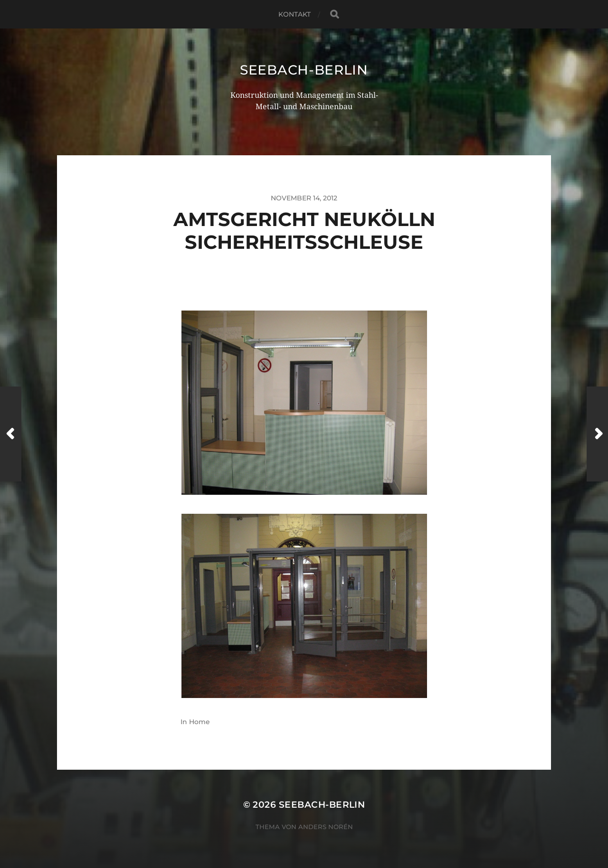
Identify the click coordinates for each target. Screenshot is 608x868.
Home (199, 722)
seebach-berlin (304, 70)
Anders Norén (326, 827)
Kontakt (295, 14)
